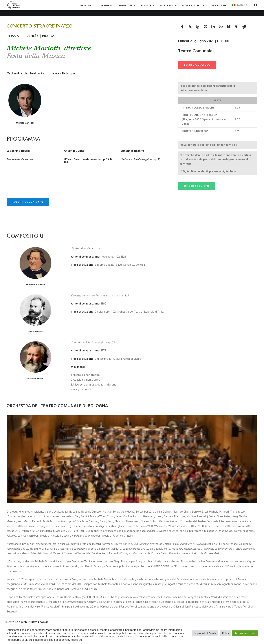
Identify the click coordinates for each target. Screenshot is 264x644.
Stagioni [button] (107, 5)
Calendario (86, 5)
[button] (256, 5)
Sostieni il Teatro (194, 5)
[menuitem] (86, 5)
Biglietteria (127, 5)
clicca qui (77, 640)
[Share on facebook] (182, 20)
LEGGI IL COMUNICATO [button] (28, 196)
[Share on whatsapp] (221, 20)
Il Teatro (147, 5)
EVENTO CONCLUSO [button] (197, 59)
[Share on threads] (198, 20)
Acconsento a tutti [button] (245, 633)
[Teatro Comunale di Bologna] (13, 5)
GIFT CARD (219, 5)
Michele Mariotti (25, 117)
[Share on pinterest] (205, 20)
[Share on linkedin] (213, 20)
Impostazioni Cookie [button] (205, 633)
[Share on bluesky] (228, 20)
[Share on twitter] (190, 20)
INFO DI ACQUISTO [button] (197, 180)
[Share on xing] (236, 20)
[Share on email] (244, 20)
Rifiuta (226, 633)
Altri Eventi (168, 5)
